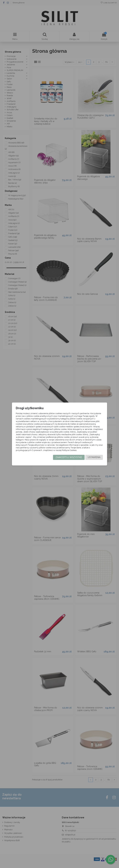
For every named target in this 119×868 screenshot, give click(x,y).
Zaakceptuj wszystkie (69, 458)
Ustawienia (94, 458)
